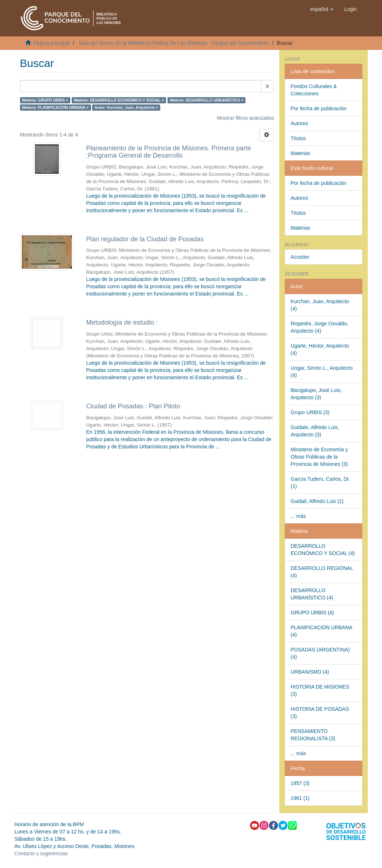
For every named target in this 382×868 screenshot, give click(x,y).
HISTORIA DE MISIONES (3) (320, 690)
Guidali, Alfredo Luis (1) (317, 501)
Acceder (300, 257)
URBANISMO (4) (310, 672)
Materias (300, 153)
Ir (267, 86)
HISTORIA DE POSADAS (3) (320, 713)
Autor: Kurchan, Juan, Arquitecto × (126, 107)
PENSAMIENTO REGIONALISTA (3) (313, 735)
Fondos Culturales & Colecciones (314, 90)
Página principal (51, 43)
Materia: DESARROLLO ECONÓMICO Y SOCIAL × (119, 100)
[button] (322, 9)
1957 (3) (300, 783)
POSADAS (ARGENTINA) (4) (320, 653)
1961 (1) (300, 798)
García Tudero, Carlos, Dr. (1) (320, 483)
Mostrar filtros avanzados (245, 118)
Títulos (298, 138)
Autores (299, 123)
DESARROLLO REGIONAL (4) (322, 572)
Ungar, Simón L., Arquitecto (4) (322, 372)
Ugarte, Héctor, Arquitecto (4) (320, 349)
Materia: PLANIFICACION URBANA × (56, 107)
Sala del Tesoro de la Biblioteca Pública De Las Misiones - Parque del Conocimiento (174, 43)
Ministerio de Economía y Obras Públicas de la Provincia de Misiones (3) (319, 457)
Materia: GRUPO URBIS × (45, 100)
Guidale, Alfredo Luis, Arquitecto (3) (315, 431)
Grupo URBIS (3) (310, 412)
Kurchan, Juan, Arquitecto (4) (320, 305)
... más (298, 516)
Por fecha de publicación (318, 108)
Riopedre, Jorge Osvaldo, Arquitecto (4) (320, 327)
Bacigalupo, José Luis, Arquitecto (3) (316, 394)
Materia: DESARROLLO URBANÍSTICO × (207, 100)
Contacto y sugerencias (41, 853)
